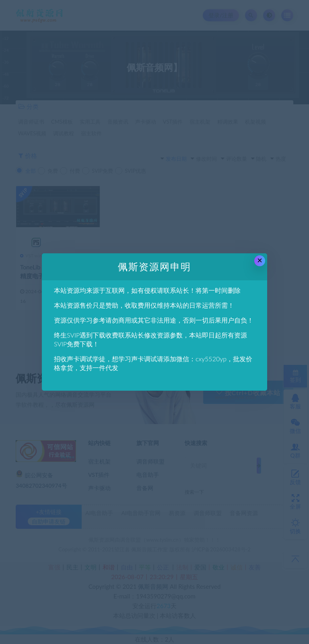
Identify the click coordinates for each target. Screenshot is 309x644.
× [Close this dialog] (260, 260)
